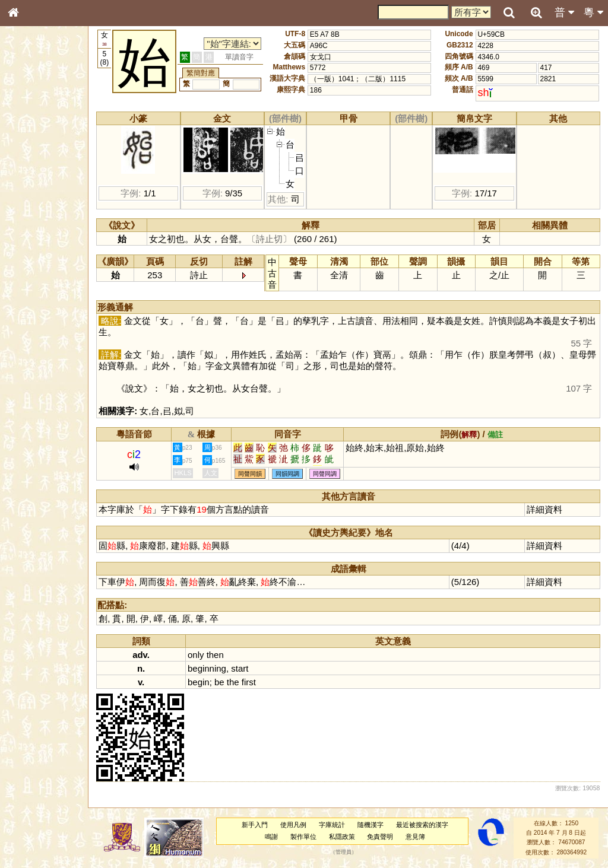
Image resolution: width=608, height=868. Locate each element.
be (234, 682)
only (210, 655)
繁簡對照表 (33, 397)
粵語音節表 (33, 233)
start (254, 668)
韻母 (40, 312)
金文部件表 (33, 191)
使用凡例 (300, 825)
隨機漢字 (376, 825)
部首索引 (29, 158)
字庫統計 (338, 825)
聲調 (56, 312)
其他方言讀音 (36, 333)
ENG (52, 131)
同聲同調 (339, 474)
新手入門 (261, 825)
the (247, 682)
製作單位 (309, 837)
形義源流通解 (36, 202)
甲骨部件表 (33, 180)
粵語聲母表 (33, 243)
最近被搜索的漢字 (428, 825)
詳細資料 (547, 509)
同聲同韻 (264, 474)
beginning (221, 668)
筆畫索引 (29, 169)
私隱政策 (348, 837)
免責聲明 (387, 837)
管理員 (350, 852)
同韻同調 (302, 474)
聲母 (24, 312)
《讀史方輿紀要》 (43, 376)
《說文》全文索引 (43, 365)
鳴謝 (278, 837)
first (262, 682)
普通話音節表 (36, 323)
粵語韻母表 (33, 255)
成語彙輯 (29, 386)
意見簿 (422, 837)
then (229, 655)
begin (213, 682)
